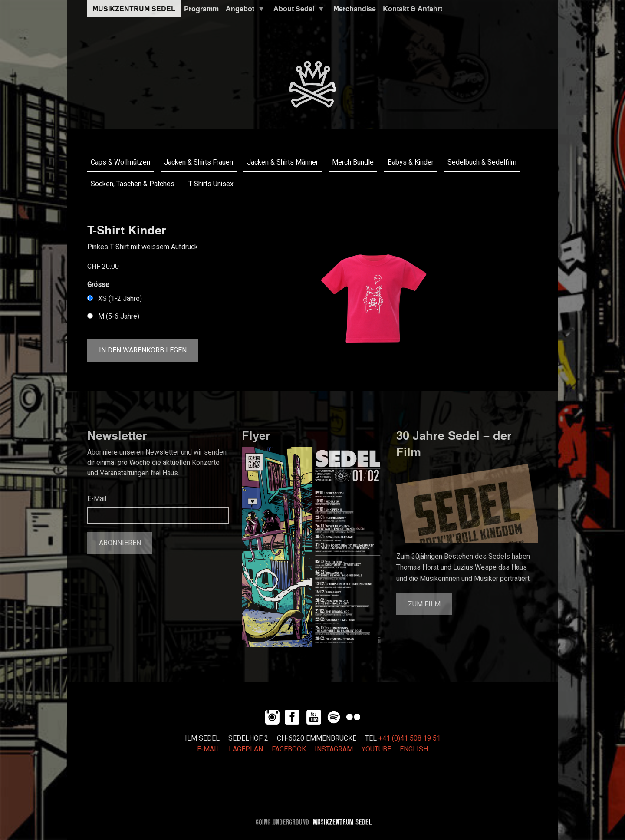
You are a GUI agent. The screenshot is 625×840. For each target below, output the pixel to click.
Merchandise (355, 9)
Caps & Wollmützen (120, 162)
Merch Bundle (353, 162)
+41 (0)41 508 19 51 (410, 738)
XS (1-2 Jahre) (120, 299)
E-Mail (97, 499)
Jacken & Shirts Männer (283, 162)
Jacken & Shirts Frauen (199, 162)
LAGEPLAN (246, 749)
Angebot (243, 11)
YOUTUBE (376, 749)
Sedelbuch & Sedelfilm (482, 162)
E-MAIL (209, 749)
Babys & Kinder (411, 162)
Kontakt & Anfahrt (413, 9)
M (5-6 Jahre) (119, 316)
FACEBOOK (289, 749)
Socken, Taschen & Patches (133, 184)
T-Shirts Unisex (211, 184)
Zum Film (424, 604)
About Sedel (297, 11)
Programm (201, 9)
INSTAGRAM (334, 749)
